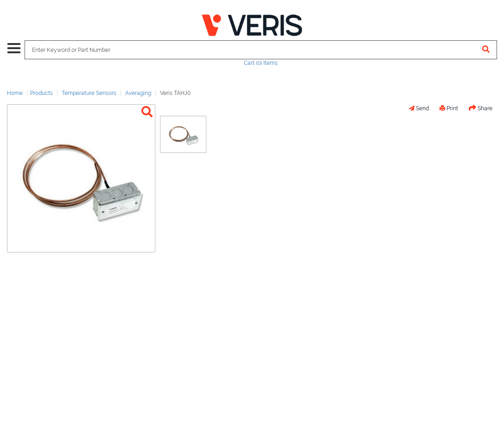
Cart (261, 63)
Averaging (138, 93)
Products (41, 93)
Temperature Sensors (89, 93)
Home (15, 93)
